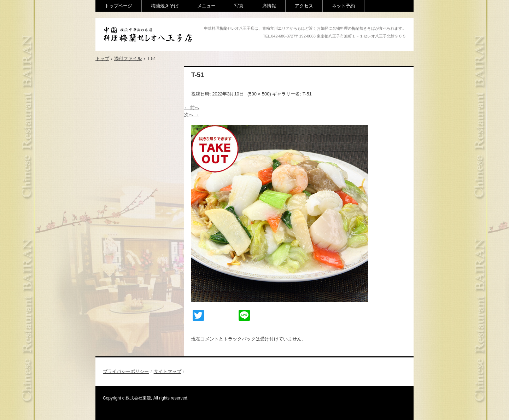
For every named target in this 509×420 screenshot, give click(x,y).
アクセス (304, 6)
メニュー (206, 6)
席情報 (269, 6)
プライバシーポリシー (126, 371)
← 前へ (192, 108)
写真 (239, 6)
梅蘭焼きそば (165, 6)
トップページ (118, 6)
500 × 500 (259, 94)
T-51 (307, 94)
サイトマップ (168, 371)
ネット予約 (343, 6)
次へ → (192, 115)
